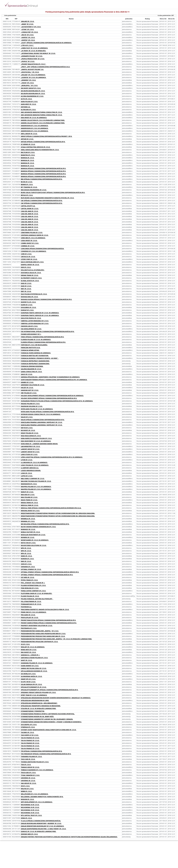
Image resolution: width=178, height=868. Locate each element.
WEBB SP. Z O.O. (26, 791)
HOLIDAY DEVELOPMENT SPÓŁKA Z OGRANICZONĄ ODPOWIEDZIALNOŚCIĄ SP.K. (49, 398)
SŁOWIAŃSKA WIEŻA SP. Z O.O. (32, 676)
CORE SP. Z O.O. (26, 254)
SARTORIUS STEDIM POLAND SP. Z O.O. (34, 658)
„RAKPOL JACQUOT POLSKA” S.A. (32, 69)
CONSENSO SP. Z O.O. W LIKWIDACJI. (34, 251)
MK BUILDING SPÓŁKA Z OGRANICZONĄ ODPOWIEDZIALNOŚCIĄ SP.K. (45, 524)
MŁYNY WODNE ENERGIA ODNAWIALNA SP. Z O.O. (38, 527)
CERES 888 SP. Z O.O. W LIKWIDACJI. (33, 238)
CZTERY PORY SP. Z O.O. (29, 259)
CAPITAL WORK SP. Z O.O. (30, 208)
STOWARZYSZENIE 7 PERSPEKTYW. (33, 711)
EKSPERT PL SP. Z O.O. (28, 302)
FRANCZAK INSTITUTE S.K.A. (31, 347)
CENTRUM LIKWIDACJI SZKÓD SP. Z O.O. (35, 235)
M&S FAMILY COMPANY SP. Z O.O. (33, 478)
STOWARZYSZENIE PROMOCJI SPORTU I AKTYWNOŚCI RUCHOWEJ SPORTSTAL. (48, 714)
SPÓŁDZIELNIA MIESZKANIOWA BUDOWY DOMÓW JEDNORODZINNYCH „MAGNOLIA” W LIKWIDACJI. (56, 698)
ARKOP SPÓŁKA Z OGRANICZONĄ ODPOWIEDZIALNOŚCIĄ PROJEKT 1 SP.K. (47, 136)
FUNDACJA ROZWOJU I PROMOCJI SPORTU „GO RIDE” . (40, 358)
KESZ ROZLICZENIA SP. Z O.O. (31, 436)
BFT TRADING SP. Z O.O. (29, 187)
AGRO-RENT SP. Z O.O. (29, 104)
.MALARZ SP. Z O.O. (28, 21)
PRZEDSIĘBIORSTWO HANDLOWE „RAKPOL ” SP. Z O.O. (40, 631)
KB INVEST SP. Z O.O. (28, 430)
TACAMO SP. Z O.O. (27, 732)
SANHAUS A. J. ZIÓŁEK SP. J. (30, 655)
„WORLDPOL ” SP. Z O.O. (29, 85)
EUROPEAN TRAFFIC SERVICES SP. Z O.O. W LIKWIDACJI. (40, 313)
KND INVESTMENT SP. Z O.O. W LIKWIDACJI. (36, 441)
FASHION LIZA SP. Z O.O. (29, 326)
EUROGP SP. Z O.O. (27, 310)
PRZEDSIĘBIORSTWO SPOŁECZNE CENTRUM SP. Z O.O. (39, 642)
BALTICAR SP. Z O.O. (28, 152)
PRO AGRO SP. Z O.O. (28, 615)
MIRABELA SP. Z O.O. (28, 519)
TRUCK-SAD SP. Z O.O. (28, 773)
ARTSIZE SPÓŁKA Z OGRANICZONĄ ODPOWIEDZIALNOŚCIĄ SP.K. (43, 142)
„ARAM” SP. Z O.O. (27, 24)
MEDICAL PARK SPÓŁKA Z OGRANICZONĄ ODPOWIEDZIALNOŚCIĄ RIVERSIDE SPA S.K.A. (51, 508)
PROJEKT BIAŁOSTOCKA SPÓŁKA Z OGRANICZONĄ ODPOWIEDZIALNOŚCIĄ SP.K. (48, 620)
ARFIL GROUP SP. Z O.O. (29, 134)
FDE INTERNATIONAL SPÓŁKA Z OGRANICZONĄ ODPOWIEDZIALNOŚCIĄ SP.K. (48, 331)
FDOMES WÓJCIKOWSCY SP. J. (31, 334)
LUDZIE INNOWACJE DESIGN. (31, 470)
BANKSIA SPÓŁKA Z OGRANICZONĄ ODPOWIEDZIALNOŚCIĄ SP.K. (43, 168)
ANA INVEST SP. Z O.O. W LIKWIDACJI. (34, 118)
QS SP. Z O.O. (25, 644)
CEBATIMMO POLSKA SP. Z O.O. (32, 232)
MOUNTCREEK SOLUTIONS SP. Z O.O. (34, 545)
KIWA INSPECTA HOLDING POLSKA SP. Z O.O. (36, 438)
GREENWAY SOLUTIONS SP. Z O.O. (33, 385)
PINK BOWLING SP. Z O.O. (30, 588)
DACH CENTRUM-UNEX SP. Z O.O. (32, 262)
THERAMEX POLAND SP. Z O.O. (31, 756)
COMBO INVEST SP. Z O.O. (30, 243)
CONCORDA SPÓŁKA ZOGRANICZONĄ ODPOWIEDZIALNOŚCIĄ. (42, 249)
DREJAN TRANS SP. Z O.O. (30, 275)
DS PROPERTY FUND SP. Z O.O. (31, 278)
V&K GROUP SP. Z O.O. (29, 783)
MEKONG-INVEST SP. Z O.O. (30, 511)
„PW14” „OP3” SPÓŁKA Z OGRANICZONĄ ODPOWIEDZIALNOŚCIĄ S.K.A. (45, 67)
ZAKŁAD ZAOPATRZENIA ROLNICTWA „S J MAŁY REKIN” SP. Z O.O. (44, 829)
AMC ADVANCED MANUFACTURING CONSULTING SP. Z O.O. (42, 112)
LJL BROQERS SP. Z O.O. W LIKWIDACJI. (34, 462)
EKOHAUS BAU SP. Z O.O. (30, 297)
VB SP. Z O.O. (25, 786)
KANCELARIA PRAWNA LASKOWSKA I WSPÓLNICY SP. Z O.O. (42, 422)
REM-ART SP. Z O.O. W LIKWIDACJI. (33, 647)
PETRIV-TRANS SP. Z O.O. (29, 580)
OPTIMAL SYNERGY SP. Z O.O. (31, 569)
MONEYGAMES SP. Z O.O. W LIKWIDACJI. (35, 540)
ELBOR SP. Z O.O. (27, 305)
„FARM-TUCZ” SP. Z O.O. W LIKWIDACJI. (34, 48)
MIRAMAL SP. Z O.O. (28, 521)
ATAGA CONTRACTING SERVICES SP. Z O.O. (36, 147)
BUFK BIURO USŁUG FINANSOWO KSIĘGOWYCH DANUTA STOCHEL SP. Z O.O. (47, 198)
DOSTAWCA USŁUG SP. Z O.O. (31, 273)
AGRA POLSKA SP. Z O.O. (29, 101)
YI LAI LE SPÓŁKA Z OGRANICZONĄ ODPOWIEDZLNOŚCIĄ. (41, 821)
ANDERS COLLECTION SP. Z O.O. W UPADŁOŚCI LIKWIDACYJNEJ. (43, 120)
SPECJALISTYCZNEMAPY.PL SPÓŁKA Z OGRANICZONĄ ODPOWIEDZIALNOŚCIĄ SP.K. (49, 690)
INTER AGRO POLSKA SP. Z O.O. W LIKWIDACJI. (37, 409)
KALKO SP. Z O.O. (27, 417)
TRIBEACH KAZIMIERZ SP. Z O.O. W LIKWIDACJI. (37, 770)
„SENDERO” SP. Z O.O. (28, 80)
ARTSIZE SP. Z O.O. (27, 139)
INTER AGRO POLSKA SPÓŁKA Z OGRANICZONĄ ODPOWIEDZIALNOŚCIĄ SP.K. (48, 412)
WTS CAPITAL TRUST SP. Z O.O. (31, 815)
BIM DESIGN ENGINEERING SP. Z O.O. (34, 190)
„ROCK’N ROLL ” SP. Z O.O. (30, 72)
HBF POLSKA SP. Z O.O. (29, 393)
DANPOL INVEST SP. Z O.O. (30, 265)
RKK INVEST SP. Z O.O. (29, 652)
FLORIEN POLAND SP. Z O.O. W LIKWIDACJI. (36, 339)
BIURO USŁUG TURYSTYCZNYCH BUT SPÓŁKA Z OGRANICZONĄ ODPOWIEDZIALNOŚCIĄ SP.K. (53, 192)
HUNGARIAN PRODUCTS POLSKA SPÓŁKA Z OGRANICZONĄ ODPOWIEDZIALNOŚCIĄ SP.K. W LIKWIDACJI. (57, 401)
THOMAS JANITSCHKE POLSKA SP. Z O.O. (35, 762)
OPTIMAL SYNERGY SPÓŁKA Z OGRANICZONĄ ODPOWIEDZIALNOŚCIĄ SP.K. (47, 575)
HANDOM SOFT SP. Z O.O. (30, 390)
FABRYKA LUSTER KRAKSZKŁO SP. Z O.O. (35, 321)
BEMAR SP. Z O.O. (27, 184)
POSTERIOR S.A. (26, 607)
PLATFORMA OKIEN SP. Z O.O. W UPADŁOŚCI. (37, 593)
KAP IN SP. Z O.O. (27, 428)
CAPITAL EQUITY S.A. (28, 206)
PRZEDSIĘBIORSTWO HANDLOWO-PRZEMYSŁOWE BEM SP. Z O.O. (43, 634)
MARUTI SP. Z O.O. (27, 492)
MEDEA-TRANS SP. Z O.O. (29, 503)
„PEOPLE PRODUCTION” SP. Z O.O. (33, 59)
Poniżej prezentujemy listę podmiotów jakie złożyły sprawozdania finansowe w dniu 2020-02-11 (87, 12)
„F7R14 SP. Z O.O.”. (27, 45)
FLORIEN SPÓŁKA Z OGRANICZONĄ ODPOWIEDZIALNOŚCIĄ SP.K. (43, 342)
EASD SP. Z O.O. (26, 283)
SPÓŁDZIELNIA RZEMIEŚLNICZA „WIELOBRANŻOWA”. (39, 703)
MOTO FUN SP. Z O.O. (28, 543)
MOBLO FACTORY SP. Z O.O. (31, 532)
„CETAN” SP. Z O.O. (27, 29)
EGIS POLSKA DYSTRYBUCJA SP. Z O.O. (34, 294)
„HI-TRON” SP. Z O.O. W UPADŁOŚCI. (33, 51)
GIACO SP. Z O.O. (27, 374)
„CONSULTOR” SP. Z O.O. (29, 32)
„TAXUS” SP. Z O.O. (27, 83)
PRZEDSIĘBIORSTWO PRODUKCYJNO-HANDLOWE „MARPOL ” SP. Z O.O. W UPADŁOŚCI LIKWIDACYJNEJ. (56, 639)
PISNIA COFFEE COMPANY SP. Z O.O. (33, 591)
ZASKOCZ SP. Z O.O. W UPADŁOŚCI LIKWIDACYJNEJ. (38, 831)
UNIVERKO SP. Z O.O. (28, 778)
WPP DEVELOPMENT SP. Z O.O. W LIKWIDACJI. (37, 802)
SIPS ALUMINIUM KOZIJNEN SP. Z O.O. (34, 671)
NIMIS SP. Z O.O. (27, 556)
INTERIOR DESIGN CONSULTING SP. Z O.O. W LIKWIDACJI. (41, 414)
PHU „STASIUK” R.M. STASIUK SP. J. (33, 583)
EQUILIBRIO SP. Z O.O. (29, 307)
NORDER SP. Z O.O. (27, 559)
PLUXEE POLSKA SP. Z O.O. (30, 596)
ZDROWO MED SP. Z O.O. (29, 834)
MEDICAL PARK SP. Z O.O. (30, 505)
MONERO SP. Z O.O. (28, 537)
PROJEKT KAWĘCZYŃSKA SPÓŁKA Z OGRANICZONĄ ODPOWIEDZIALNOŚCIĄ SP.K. (49, 623)
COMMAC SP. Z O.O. (28, 246)
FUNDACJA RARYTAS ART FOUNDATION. (35, 356)
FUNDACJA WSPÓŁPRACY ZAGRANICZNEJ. (35, 361)
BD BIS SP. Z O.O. (27, 182)
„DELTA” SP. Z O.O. (27, 35)
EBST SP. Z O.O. (26, 289)
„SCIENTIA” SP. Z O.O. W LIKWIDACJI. (34, 77)
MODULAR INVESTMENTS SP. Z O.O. (33, 535)
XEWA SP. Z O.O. (26, 818)
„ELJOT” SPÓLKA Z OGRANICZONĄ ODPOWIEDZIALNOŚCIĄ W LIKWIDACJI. (46, 43)
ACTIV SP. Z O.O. (26, 99)
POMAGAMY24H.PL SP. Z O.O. (31, 604)
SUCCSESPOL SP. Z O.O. (29, 724)
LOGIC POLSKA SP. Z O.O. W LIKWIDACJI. (35, 465)
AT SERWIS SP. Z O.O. (28, 144)
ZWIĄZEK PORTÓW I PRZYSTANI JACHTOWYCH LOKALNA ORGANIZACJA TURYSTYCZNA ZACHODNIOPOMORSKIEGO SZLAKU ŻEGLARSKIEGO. (69, 837)
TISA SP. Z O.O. (26, 764)
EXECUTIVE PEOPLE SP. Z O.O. (31, 318)
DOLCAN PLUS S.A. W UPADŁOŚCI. (33, 270)
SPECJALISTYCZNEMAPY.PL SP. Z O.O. (34, 687)
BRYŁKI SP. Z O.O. (27, 195)
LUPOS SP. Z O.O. (27, 476)
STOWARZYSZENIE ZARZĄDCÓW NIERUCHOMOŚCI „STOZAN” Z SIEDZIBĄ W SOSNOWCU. (51, 722)
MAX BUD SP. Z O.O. (28, 495)
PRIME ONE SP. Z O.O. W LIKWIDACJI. (34, 612)
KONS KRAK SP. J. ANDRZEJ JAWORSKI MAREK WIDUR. (39, 444)
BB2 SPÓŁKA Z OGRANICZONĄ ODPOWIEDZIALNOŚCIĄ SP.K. (42, 179)
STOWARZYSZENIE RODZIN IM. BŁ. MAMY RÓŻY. (37, 716)
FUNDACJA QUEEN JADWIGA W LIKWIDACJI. (36, 353)
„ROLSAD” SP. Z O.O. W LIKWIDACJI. (33, 75)
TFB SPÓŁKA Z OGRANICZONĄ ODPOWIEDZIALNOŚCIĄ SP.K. (42, 751)
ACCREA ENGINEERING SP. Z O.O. (32, 96)
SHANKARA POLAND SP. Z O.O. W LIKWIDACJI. (37, 663)
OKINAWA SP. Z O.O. (28, 567)
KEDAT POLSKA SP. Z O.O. (30, 433)
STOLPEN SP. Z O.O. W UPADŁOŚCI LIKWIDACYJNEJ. (38, 708)
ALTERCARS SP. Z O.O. (28, 110)
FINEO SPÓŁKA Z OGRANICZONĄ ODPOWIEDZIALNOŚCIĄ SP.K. (42, 337)
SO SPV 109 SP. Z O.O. (28, 682)
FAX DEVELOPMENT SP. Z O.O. (31, 329)
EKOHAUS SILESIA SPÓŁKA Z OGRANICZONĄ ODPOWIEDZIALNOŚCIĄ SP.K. (46, 299)
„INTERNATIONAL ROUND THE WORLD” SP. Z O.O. (38, 53)
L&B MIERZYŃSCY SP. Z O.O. (31, 446)
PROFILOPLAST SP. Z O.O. (30, 617)
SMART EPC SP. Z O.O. (28, 679)
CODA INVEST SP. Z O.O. (29, 240)
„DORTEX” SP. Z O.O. (28, 37)
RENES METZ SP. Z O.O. (29, 650)
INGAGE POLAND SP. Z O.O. (30, 404)
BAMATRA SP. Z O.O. (28, 155)
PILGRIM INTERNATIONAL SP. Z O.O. (33, 585)
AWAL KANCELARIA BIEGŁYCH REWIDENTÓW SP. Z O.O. (40, 150)
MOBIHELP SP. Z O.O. (28, 529)
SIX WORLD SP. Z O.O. (28, 674)
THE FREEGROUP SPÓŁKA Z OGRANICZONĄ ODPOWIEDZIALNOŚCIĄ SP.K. (46, 754)
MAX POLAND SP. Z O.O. (29, 497)
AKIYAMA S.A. (26, 107)
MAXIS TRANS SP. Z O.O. (29, 500)
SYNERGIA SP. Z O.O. (28, 727)
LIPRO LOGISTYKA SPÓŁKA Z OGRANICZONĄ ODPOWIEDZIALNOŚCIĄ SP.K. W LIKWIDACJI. (52, 457)
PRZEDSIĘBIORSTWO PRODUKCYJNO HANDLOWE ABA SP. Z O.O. (43, 636)
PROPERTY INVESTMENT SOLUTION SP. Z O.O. (37, 625)
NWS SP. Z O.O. (26, 561)
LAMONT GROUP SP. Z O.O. (30, 449)
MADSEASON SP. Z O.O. (29, 484)
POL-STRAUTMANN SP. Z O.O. (31, 601)
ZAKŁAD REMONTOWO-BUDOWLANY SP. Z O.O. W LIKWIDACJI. (42, 826)
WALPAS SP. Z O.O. (27, 789)
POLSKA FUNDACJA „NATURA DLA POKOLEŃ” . (37, 599)
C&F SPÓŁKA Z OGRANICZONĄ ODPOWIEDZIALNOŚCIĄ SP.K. (42, 200)
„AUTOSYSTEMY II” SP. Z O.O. (31, 27)
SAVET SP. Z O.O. (27, 660)
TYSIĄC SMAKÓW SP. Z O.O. (30, 775)
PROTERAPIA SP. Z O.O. (29, 628)
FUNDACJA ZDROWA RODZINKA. (32, 366)
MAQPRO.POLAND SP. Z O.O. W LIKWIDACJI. (36, 486)
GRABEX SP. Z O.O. (27, 382)
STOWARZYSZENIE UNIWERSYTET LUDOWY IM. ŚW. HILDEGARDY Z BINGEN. (47, 719)
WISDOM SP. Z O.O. (27, 799)
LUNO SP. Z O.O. (27, 473)
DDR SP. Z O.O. (26, 267)
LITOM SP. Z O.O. (27, 460)
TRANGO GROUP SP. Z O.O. (30, 767)
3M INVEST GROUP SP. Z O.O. (31, 88)
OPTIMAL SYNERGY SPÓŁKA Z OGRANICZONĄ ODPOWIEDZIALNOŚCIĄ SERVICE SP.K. (50, 572)
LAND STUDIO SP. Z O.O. (29, 454)
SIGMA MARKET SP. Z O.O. (30, 666)
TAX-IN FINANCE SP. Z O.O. (30, 738)
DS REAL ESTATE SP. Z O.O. (30, 281)
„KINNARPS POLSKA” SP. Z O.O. (32, 56)
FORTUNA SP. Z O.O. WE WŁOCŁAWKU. (34, 345)
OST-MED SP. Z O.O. (28, 577)
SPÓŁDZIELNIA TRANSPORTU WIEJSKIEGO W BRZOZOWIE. (41, 706)
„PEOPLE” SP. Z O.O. (28, 61)
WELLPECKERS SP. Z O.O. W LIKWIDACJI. (35, 794)
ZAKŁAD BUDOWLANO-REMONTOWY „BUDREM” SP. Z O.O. (41, 823)
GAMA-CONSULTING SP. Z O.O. (31, 372)
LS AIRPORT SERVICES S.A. (30, 468)
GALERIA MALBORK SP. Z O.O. (31, 369)
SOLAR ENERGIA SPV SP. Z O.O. (31, 684)
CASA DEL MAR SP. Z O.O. (30, 211)
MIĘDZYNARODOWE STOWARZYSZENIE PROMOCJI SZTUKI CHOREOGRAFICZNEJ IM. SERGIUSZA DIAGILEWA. (58, 513)
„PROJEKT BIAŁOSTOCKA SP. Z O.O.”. (33, 64)
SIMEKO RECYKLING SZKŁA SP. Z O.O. (34, 668)
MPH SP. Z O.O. (26, 548)
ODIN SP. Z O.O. (26, 564)
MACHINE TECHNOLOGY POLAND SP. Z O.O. (36, 481)
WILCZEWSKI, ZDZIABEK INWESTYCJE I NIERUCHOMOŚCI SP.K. (42, 797)
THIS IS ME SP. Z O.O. (28, 759)
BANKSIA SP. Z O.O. (28, 158)
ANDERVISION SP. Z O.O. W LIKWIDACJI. (35, 126)
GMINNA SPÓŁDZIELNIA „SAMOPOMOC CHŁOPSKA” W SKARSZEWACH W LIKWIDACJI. (50, 377)
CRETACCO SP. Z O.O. (28, 257)
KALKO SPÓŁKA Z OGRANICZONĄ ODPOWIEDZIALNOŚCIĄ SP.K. (43, 420)
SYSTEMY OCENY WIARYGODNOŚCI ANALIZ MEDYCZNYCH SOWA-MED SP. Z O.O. (49, 730)
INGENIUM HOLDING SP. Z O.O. (32, 406)
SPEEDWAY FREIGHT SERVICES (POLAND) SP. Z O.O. (38, 692)
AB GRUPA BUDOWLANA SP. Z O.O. (33, 91)
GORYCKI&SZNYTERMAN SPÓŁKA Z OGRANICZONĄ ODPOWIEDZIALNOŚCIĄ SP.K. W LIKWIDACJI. (54, 380)
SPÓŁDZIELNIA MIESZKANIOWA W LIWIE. (35, 700)
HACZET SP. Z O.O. (27, 387)
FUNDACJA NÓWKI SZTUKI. (30, 350)
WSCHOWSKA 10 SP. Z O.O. (30, 805)
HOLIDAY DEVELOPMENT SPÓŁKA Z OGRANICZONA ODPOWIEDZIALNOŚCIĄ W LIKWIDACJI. (52, 396)
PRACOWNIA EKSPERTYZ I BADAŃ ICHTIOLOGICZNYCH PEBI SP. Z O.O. (45, 609)
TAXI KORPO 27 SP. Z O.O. (30, 735)
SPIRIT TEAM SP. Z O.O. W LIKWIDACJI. (34, 695)
